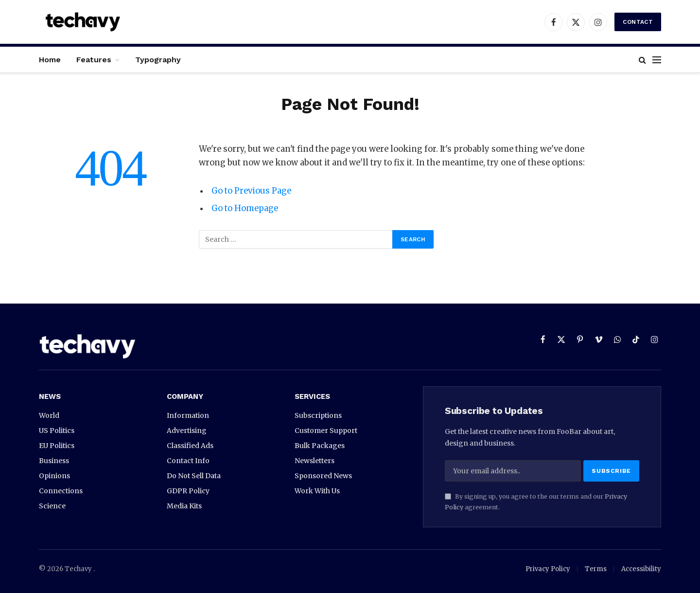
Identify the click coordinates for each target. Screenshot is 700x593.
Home (50, 60)
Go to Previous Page (251, 191)
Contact (638, 22)
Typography (158, 60)
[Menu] (657, 60)
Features (94, 60)
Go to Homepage (245, 208)
